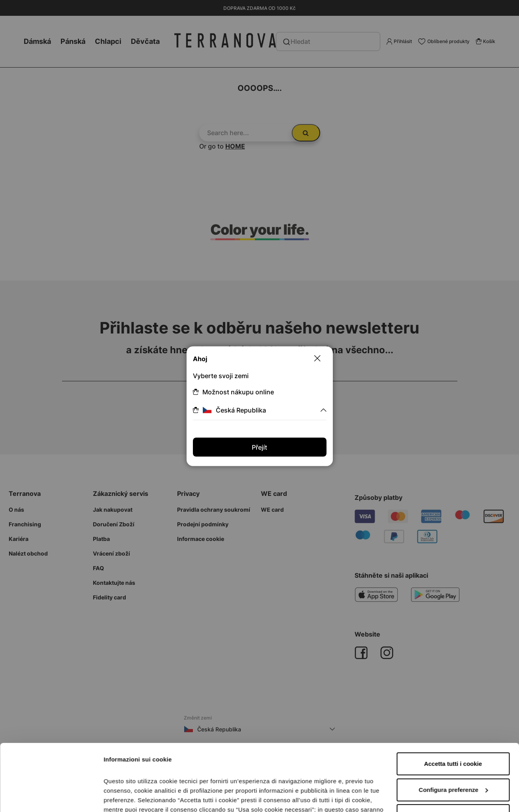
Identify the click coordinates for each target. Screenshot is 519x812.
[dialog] (259, 406)
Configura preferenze (453, 727)
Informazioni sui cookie (137, 796)
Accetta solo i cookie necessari (453, 753)
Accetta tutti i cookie (453, 701)
